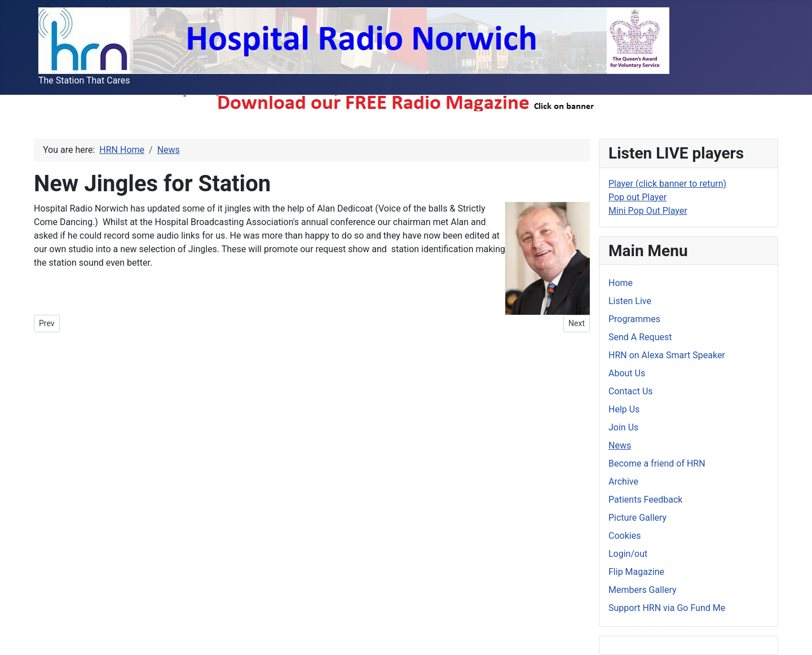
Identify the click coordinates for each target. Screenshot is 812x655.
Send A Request (640, 337)
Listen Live (630, 301)
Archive (623, 482)
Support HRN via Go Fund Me (667, 608)
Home (621, 283)
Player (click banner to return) (667, 184)
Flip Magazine (636, 572)
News (620, 445)
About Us (627, 373)
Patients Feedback (645, 500)
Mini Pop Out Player (648, 211)
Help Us (624, 409)
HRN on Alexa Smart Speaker (667, 355)
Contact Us (631, 391)
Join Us (623, 427)
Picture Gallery (637, 518)
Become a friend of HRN (657, 463)
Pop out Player (637, 197)
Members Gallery (643, 590)
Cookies (625, 536)
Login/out (628, 554)
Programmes (634, 319)
